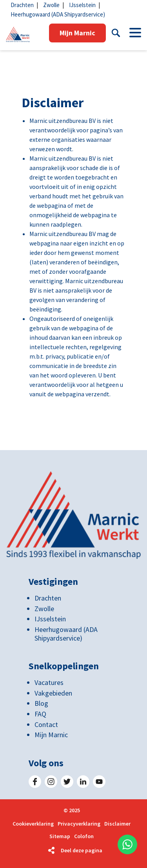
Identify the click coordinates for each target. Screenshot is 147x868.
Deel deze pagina (82, 850)
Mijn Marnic (77, 33)
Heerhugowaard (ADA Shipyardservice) (58, 14)
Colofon (84, 836)
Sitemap (60, 836)
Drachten (22, 5)
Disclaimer (117, 824)
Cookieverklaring (33, 824)
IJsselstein (82, 5)
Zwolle (51, 5)
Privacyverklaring (79, 824)
